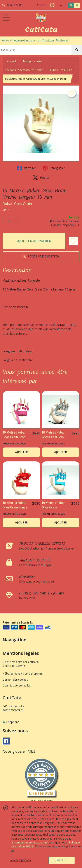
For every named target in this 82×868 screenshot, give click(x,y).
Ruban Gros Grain (61, 70)
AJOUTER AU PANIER (34, 241)
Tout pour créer (33, 61)
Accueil (11, 61)
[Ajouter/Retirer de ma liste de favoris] (73, 241)
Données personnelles (17, 686)
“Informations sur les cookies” (30, 842)
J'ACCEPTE (62, 860)
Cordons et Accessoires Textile (24, 70)
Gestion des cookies (15, 680)
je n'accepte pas (21, 860)
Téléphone (11, 722)
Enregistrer (54, 168)
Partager (27, 168)
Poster (41, 178)
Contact (42, 5)
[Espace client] (52, 5)
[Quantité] (11, 221)
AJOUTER (21, 452)
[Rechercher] (77, 50)
